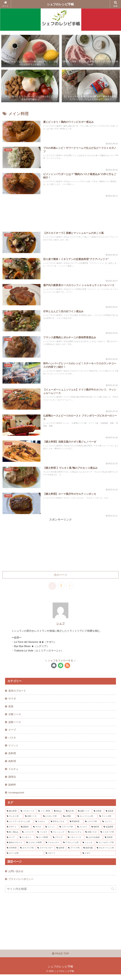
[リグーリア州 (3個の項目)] (67, 831)
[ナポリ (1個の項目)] (98, 858)
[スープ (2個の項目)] (12, 842)
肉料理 (12, 765)
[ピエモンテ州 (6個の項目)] (51, 821)
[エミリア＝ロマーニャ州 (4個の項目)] (19, 826)
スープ (12, 733)
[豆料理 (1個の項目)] (109, 842)
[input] (60, 894)
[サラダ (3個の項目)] (37, 831)
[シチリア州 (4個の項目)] (92, 826)
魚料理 (12, 757)
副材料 (12, 789)
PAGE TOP (60, 959)
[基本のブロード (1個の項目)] (15, 847)
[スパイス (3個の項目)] (82, 831)
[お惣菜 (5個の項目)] (69, 821)
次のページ (60, 577)
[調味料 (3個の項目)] (25, 831)
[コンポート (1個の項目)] (26, 842)
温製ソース (15, 725)
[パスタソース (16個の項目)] (28, 816)
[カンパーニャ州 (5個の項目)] (87, 821)
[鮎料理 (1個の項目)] (60, 853)
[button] (113, 894)
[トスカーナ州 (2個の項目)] (107, 837)
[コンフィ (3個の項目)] (108, 826)
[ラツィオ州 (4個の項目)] (107, 821)
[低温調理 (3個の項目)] (109, 831)
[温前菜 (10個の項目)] (110, 816)
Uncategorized (17, 797)
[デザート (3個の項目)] (12, 831)
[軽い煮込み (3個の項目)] (13, 837)
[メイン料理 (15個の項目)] (44, 816)
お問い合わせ (16, 876)
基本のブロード (17, 693)
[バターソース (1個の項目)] (75, 842)
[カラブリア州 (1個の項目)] (27, 853)
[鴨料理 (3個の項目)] (96, 831)
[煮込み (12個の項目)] (58, 816)
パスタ (12, 741)
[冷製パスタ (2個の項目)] (91, 837)
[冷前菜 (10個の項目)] (98, 816)
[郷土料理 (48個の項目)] (12, 816)
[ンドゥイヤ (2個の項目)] (28, 837)
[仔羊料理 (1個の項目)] (12, 853)
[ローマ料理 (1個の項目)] (43, 842)
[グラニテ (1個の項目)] (59, 842)
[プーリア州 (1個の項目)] (74, 853)
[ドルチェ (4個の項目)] (41, 826)
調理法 (12, 781)
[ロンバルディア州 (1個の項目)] (105, 847)
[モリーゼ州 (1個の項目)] (24, 858)
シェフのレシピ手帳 (60, 4)
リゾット (13, 749)
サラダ (12, 701)
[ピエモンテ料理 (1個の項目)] (34, 847)
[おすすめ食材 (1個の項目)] (94, 842)
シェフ (60, 626)
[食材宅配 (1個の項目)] (88, 853)
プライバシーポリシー (21, 884)
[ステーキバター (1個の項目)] (45, 853)
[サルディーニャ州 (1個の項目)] (105, 853)
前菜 (11, 709)
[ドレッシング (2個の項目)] (58, 837)
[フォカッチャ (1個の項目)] (53, 847)
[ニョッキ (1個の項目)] (88, 847)
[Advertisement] (60, 211)
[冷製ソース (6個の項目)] (32, 821)
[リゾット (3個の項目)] (51, 831)
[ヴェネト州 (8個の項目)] (14, 821)
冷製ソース (15, 717)
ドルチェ (13, 773)
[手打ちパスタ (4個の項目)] (59, 826)
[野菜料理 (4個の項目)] (76, 826)
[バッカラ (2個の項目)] (42, 837)
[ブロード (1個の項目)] (62, 858)
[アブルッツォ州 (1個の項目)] (71, 847)
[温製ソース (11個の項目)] (84, 816)
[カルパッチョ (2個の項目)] (75, 837)
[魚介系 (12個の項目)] (70, 816)
